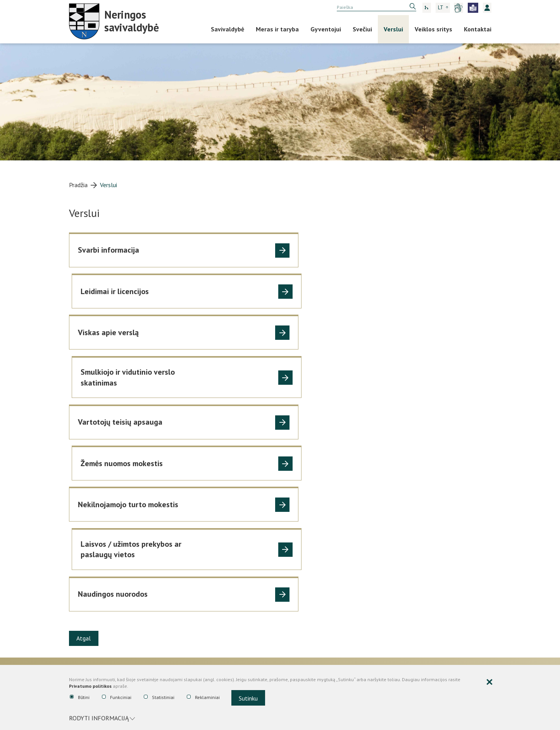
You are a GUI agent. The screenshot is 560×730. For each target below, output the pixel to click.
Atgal (84, 474)
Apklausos (82, 638)
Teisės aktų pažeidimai (309, 604)
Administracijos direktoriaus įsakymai (316, 544)
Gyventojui (326, 29)
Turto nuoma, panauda (98, 627)
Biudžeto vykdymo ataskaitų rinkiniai (211, 532)
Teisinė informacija (307, 514)
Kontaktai (478, 29)
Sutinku (248, 699)
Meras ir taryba (277, 29)
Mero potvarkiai (301, 615)
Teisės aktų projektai (307, 570)
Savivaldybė (227, 29)
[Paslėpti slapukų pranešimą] (489, 683)
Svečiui (362, 29)
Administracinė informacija (107, 514)
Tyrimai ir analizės (303, 593)
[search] (376, 7)
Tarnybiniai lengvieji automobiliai (111, 615)
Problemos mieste (93, 593)
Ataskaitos (190, 514)
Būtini (80, 698)
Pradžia (78, 185)
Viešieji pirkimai (194, 601)
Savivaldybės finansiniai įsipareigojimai (204, 563)
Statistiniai (159, 698)
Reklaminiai (203, 698)
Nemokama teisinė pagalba (315, 528)
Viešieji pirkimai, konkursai (211, 587)
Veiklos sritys (433, 29)
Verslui (393, 29)
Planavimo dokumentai (99, 604)
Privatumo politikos (90, 687)
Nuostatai (82, 528)
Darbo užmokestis (92, 570)
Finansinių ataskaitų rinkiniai (210, 548)
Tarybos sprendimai (305, 559)
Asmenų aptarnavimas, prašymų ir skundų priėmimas (110, 555)
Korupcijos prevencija (415, 514)
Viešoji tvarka (86, 582)
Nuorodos (399, 528)
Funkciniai (117, 698)
